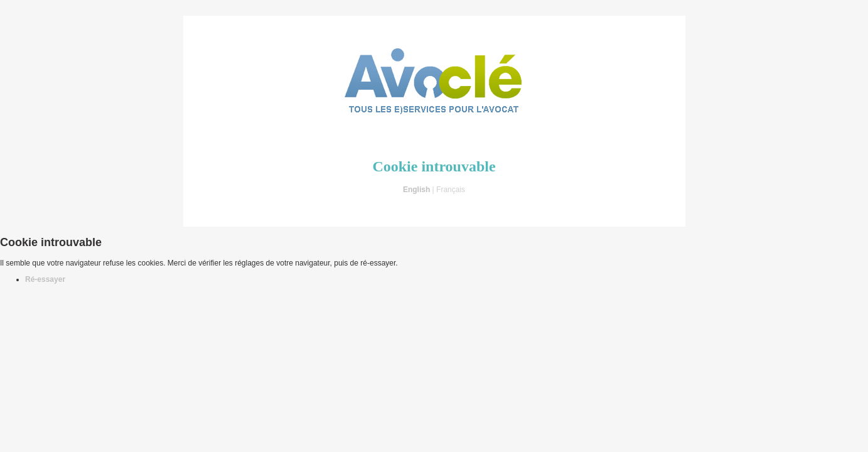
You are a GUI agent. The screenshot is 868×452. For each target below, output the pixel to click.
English (416, 190)
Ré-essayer (45, 279)
